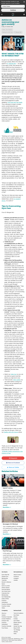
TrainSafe (4, 580)
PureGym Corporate (7, 617)
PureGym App (5, 621)
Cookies (16, 619)
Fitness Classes (6, 588)
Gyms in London (6, 586)
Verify (15, 634)
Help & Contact (17, 575)
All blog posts (13, 458)
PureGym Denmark (6, 604)
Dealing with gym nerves (11, 432)
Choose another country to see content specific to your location (10, 2)
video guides (17, 380)
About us (4, 613)
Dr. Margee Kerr (12, 64)
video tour (14, 374)
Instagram (16, 578)
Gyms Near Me (5, 575)
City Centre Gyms (6, 591)
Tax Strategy (17, 630)
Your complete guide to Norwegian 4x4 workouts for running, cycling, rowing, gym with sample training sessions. (13, 523)
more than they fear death (15, 102)
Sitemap (16, 632)
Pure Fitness (5, 628)
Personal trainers (6, 589)
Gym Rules (16, 615)
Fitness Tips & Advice (7, 29)
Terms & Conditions (18, 613)
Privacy (15, 617)
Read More (7, 507)
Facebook (16, 576)
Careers (4, 615)
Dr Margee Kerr (18, 32)
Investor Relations (6, 619)
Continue (13, 10)
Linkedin (16, 580)
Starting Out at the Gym (8, 32)
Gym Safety (17, 621)
